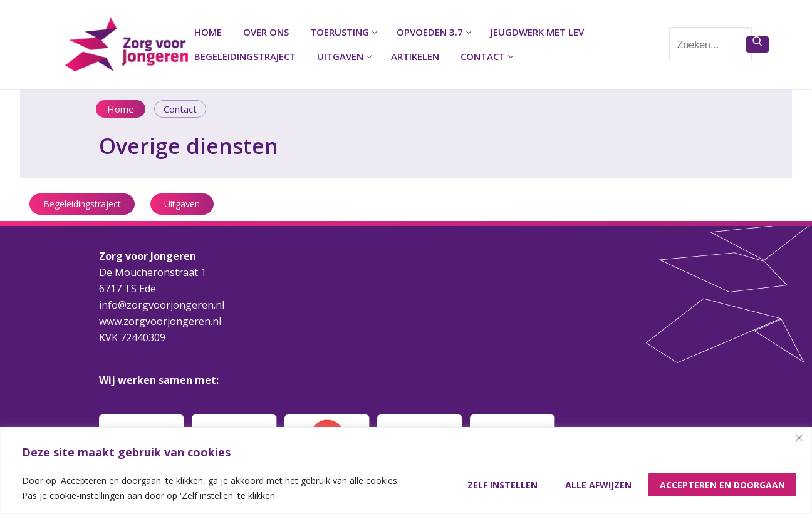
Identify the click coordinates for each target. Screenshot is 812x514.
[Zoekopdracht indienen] (757, 44)
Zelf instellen (502, 485)
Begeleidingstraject (82, 204)
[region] (406, 470)
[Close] (799, 438)
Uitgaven (182, 204)
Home (121, 109)
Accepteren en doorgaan (722, 485)
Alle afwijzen (598, 485)
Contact (180, 109)
